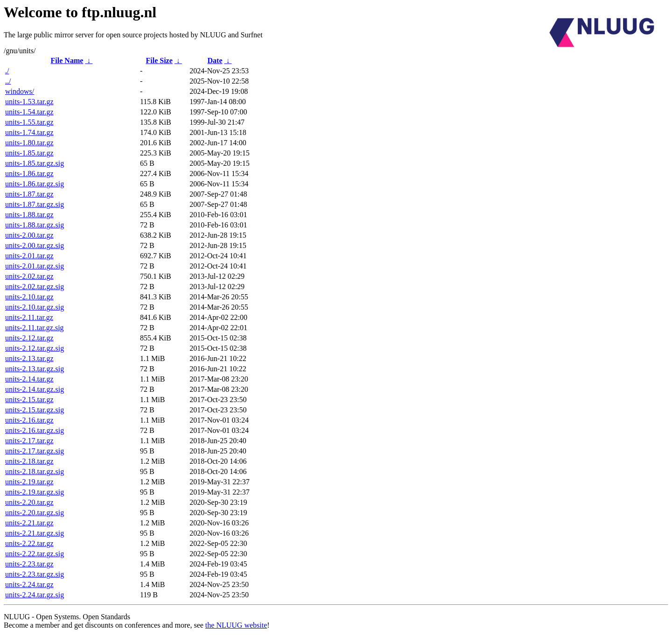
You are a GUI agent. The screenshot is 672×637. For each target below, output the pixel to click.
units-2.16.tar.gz (29, 420)
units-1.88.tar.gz (29, 215)
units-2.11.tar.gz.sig (35, 328)
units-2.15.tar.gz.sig (35, 410)
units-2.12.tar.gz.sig (35, 348)
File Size (159, 60)
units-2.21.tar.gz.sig (35, 533)
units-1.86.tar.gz (29, 173)
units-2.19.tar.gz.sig (35, 492)
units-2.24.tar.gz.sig (35, 595)
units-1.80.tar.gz (29, 143)
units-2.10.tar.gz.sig (35, 307)
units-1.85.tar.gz (29, 153)
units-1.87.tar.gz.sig (35, 204)
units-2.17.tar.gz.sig (35, 451)
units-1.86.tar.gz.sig (35, 184)
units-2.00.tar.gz (29, 235)
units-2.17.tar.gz (29, 441)
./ (7, 71)
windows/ (20, 91)
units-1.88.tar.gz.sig (35, 225)
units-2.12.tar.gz (29, 338)
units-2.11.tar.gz (29, 317)
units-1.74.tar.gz (29, 132)
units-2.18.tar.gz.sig (35, 471)
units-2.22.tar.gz (29, 543)
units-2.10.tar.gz (29, 297)
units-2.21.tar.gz (29, 523)
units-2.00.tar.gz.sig (35, 245)
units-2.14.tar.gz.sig (35, 389)
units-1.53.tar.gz (29, 102)
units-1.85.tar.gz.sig (35, 163)
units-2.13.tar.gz (29, 358)
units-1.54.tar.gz (29, 112)
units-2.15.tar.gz (29, 400)
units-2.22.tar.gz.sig (35, 554)
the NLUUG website (236, 625)
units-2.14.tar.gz (29, 379)
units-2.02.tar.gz (29, 276)
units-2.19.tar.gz (29, 482)
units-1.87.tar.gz (29, 194)
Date (215, 60)
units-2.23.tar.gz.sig (35, 574)
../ (8, 81)
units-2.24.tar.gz (29, 584)
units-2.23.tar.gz (29, 564)
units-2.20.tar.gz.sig (35, 513)
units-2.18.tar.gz (29, 461)
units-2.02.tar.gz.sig (35, 287)
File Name (67, 60)
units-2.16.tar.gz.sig (35, 430)
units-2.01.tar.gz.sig (35, 266)
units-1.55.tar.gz (29, 122)
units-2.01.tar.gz (29, 256)
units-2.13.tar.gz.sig (35, 369)
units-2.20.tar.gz (29, 502)
